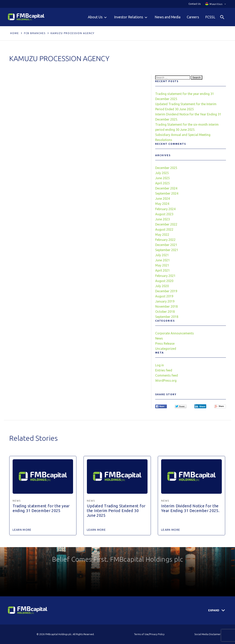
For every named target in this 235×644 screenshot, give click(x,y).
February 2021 (165, 276)
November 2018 (166, 306)
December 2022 (166, 224)
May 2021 (162, 265)
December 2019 (166, 291)
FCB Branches (35, 33)
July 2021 (162, 255)
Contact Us (195, 4)
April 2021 (163, 270)
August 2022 (164, 229)
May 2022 (162, 235)
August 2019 (164, 296)
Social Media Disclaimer (208, 634)
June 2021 (163, 260)
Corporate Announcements (175, 333)
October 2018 (165, 312)
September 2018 (167, 317)
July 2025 (162, 173)
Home (15, 33)
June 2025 (163, 178)
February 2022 (165, 240)
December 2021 (166, 245)
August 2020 (164, 281)
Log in (160, 365)
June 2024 (163, 199)
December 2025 (166, 168)
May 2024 (162, 204)
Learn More (22, 530)
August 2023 (164, 214)
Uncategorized (166, 349)
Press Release (165, 343)
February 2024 (165, 209)
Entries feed (164, 370)
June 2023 (163, 219)
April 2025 (163, 183)
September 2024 (167, 193)
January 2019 (165, 301)
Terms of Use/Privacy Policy (149, 634)
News (159, 338)
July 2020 (162, 286)
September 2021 (167, 250)
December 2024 (166, 188)
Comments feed (167, 375)
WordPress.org (166, 380)
